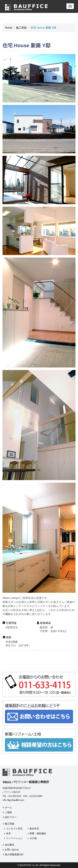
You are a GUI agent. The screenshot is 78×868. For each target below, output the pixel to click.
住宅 (8, 833)
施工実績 (21, 28)
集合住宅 (34, 829)
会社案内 (10, 845)
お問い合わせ (12, 850)
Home (9, 28)
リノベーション (14, 838)
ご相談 (8, 812)
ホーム (8, 807)
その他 (33, 838)
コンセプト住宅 (14, 829)
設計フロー (11, 817)
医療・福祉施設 (38, 833)
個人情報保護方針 (14, 854)
